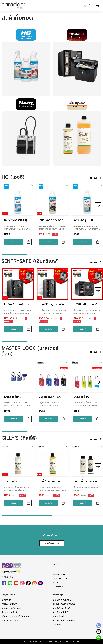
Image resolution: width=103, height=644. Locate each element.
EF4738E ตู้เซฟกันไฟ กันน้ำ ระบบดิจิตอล (51, 306)
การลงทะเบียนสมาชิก (62, 600)
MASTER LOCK (60, 579)
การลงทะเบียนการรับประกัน (65, 620)
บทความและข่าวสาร (10, 620)
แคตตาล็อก (58, 587)
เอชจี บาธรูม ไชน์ (83, 220)
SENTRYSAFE (59, 575)
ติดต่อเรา (57, 624)
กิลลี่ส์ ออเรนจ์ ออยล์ (51, 481)
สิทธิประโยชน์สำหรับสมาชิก (64, 604)
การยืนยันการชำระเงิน (62, 608)
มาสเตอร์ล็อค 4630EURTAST (13, 399)
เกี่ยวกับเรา (6, 600)
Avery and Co (72, 641)
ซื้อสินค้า (14, 242)
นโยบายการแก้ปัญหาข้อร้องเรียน (15, 616)
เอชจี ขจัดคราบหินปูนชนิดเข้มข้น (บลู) (16, 222)
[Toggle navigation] (97, 6)
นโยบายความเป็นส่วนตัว (12, 608)
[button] (98, 205)
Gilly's (57, 583)
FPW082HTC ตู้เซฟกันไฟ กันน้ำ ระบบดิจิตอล (87, 306)
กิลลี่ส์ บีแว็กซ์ (12, 481)
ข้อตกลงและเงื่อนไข (10, 612)
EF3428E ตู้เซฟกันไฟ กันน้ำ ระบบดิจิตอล (17, 306)
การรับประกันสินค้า (9, 604)
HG (55, 570)
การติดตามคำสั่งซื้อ (61, 612)
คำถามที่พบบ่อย (60, 616)
